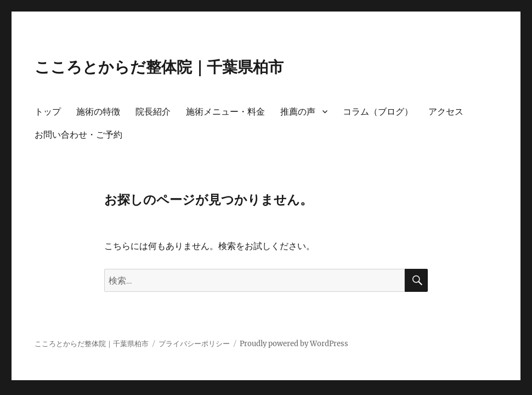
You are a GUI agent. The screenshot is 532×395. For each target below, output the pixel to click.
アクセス (446, 112)
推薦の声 (298, 112)
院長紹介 (153, 112)
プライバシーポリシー (194, 344)
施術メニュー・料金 (225, 112)
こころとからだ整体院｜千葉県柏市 (159, 67)
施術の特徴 (98, 112)
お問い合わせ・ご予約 (78, 135)
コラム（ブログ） (378, 112)
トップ (48, 112)
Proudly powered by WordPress (294, 344)
